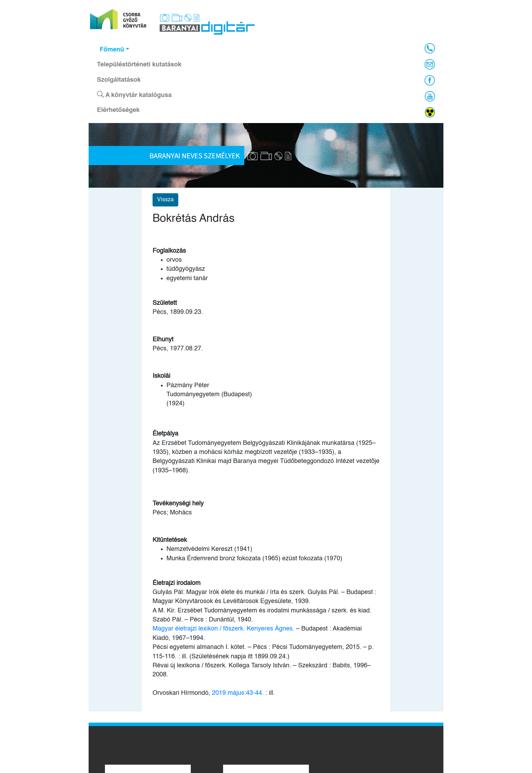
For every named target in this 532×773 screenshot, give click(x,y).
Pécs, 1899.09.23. (178, 312)
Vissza (165, 200)
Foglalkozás (169, 251)
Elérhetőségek (118, 110)
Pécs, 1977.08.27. (178, 349)
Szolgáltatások (119, 80)
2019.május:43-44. (238, 693)
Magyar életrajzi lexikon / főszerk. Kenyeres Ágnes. (223, 629)
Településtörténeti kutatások (139, 65)
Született (165, 303)
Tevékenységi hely (178, 504)
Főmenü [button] (112, 50)
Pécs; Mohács (172, 513)
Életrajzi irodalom (177, 583)
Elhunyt (163, 340)
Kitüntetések (170, 540)
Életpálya (165, 434)
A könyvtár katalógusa (134, 95)
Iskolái (161, 376)
